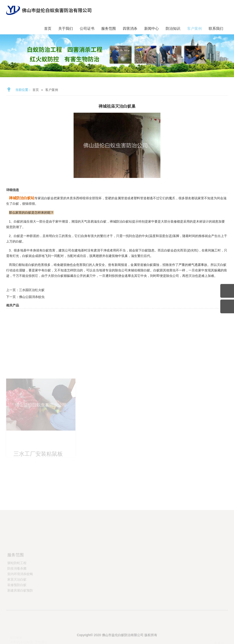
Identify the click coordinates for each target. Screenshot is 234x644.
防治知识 (173, 29)
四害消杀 (130, 29)
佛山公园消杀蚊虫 (32, 297)
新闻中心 (152, 29)
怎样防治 (73, 270)
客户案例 (194, 29)
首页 (48, 29)
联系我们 (216, 29)
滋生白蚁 (100, 221)
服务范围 (109, 29)
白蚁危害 (49, 250)
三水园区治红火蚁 (32, 290)
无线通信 (41, 642)
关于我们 (66, 29)
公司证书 (87, 29)
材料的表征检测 (22, 642)
